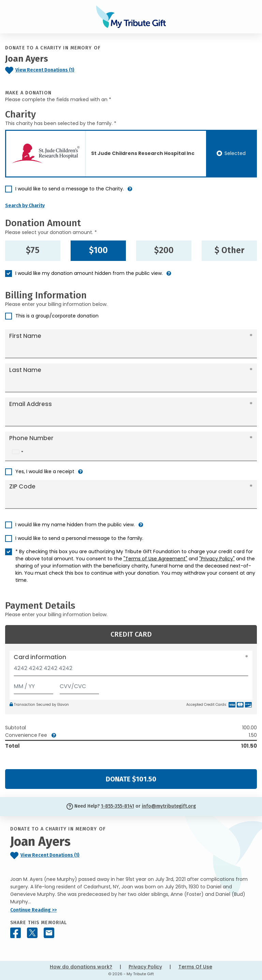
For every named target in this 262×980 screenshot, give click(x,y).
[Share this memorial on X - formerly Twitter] (32, 933)
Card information (40, 657)
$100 (98, 250)
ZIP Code (22, 486)
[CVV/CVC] (79, 685)
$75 (33, 250)
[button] (130, 192)
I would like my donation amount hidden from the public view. (89, 273)
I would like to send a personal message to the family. (79, 538)
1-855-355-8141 (118, 806)
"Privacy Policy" (217, 559)
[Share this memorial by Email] (49, 933)
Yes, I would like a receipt (45, 471)
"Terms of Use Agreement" (155, 559)
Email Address (31, 404)
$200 (164, 250)
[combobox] (17, 452)
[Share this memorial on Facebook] (16, 933)
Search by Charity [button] (25, 206)
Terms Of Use (195, 967)
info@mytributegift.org (169, 806)
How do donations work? (81, 967)
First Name (25, 336)
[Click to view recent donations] (55, 70)
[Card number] (131, 670)
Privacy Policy (145, 967)
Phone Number (31, 438)
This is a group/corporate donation (57, 316)
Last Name (25, 370)
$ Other (229, 250)
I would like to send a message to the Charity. (70, 189)
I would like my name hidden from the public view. (75, 525)
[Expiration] (33, 685)
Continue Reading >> (33, 910)
